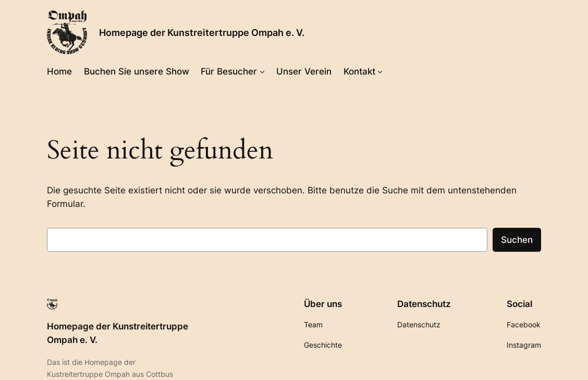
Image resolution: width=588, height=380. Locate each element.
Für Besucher (229, 71)
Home (59, 71)
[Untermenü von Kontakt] (380, 71)
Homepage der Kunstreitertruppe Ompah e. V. (202, 32)
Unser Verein (304, 71)
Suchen (517, 240)
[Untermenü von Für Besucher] (262, 71)
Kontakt (359, 71)
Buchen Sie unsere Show (137, 71)
